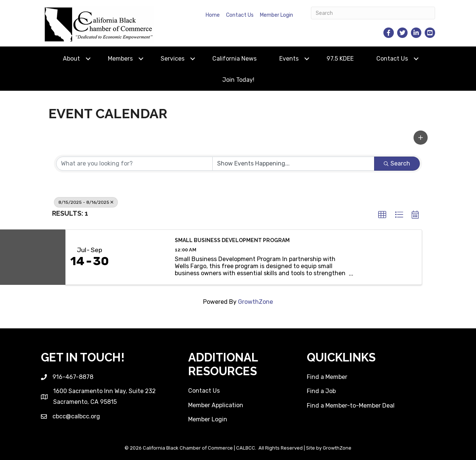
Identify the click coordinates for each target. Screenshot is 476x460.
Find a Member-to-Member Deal (351, 406)
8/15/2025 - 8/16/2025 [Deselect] (86, 202)
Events (289, 59)
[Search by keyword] (134, 164)
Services (173, 59)
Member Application (216, 405)
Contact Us (240, 15)
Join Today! (238, 80)
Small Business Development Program (232, 240)
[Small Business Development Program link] (141, 257)
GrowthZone (255, 302)
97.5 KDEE (340, 59)
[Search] (373, 13)
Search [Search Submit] (397, 163)
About (71, 59)
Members (120, 59)
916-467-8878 (73, 377)
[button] (421, 138)
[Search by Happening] (294, 164)
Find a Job (321, 391)
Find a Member (327, 377)
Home (213, 15)
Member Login (276, 15)
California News (234, 59)
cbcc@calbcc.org (76, 416)
